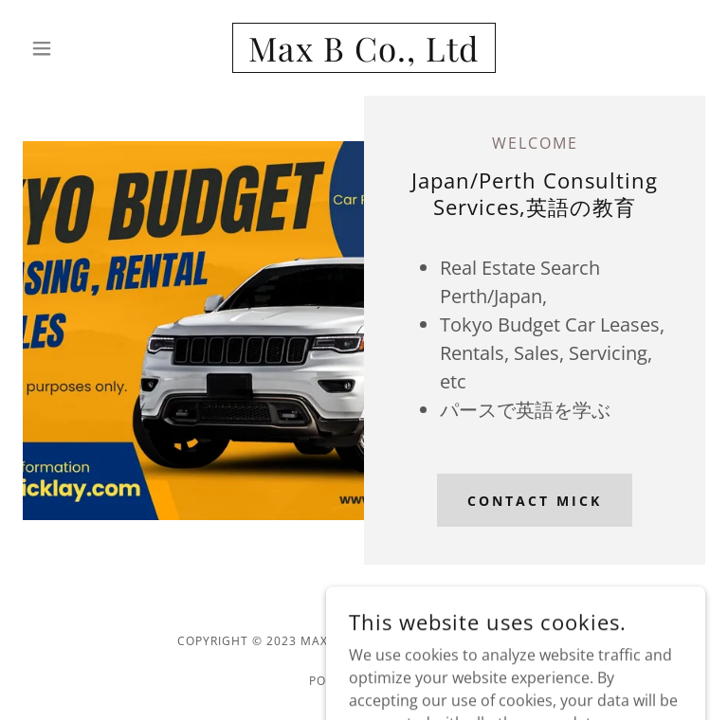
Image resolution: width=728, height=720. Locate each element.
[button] (74, 48)
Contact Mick (535, 501)
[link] (364, 56)
